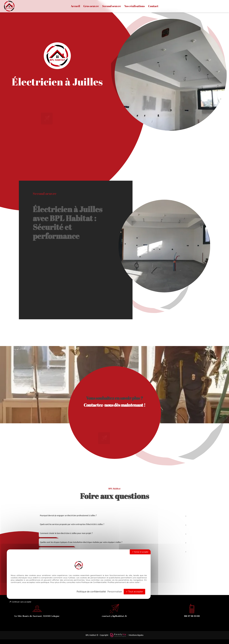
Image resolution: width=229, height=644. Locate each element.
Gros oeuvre (91, 6)
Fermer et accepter (140, 552)
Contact (153, 6)
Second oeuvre (112, 6)
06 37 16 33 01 (192, 616)
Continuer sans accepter (20, 602)
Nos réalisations (135, 6)
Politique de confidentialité (91, 592)
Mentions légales (136, 635)
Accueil (75, 6)
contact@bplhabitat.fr (114, 616)
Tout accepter (135, 592)
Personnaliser (115, 592)
